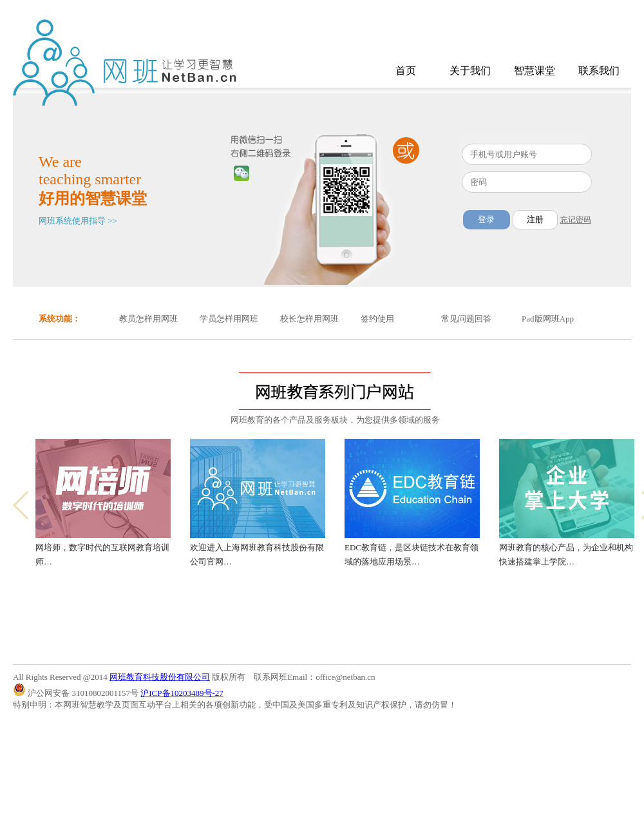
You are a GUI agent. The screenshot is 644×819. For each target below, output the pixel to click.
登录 (486, 219)
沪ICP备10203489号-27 (182, 693)
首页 (406, 71)
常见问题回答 (466, 319)
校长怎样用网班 (309, 319)
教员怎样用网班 (148, 319)
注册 (535, 219)
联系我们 (599, 71)
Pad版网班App (548, 319)
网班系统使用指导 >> (78, 221)
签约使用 (377, 319)
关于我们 (470, 71)
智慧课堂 (535, 71)
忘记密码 (576, 220)
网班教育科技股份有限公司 (160, 677)
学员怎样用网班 (229, 319)
